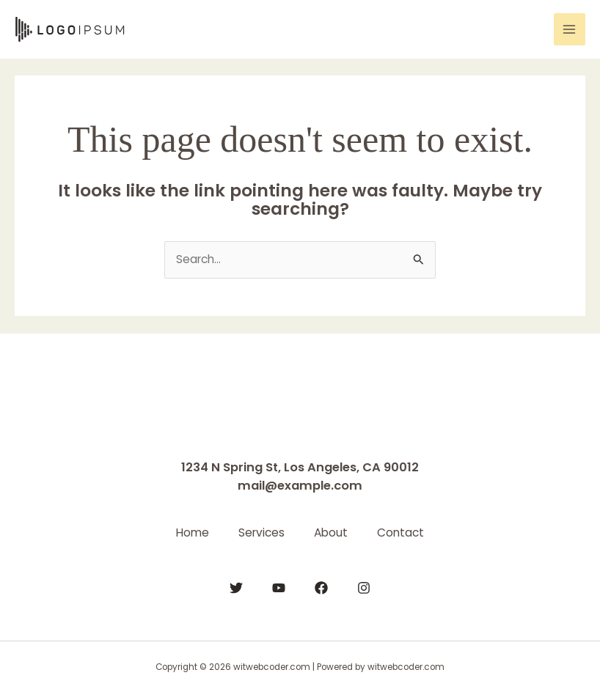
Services (261, 533)
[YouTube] (279, 588)
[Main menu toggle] (570, 29)
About (331, 533)
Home (193, 533)
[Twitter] (236, 588)
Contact (400, 533)
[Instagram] (364, 588)
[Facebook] (321, 588)
